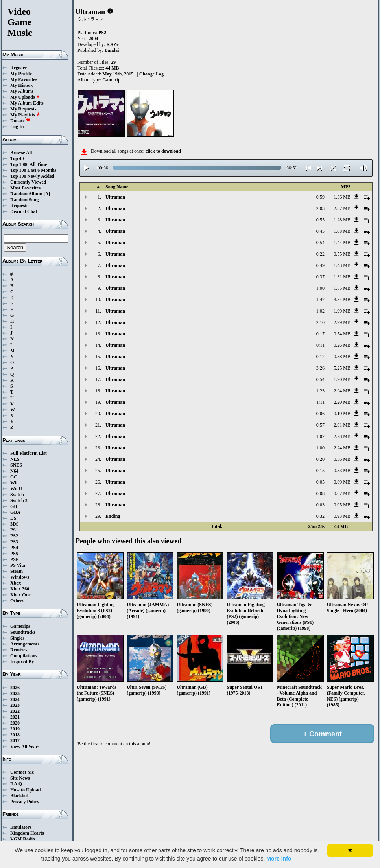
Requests (19, 206)
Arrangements (25, 644)
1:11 (320, 402)
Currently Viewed (28, 182)
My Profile (21, 74)
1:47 (320, 300)
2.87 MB (342, 208)
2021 (15, 717)
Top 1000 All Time (29, 164)
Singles (17, 638)
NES (15, 459)
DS (13, 518)
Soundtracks (23, 632)
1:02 (320, 311)
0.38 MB (342, 357)
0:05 (320, 482)
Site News (20, 778)
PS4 (14, 548)
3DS (14, 524)
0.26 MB (342, 345)
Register (19, 68)
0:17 (320, 334)
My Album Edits (27, 103)
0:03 (320, 505)
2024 (15, 699)
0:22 (320, 254)
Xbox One (20, 595)
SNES (16, 465)
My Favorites (24, 79)
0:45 (320, 231)
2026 (15, 688)
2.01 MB (342, 425)
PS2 (14, 536)
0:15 (320, 471)
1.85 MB (342, 288)
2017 (15, 741)
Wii (14, 483)
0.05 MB (342, 505)
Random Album (26, 194)
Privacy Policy (25, 802)
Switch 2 (19, 500)
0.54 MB (342, 334)
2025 (15, 693)
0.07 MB (342, 493)
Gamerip (111, 80)
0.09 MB (342, 482)
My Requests (23, 109)
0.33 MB (342, 471)
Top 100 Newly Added (32, 176)
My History (22, 85)
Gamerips (20, 626)
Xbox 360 (20, 589)
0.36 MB (342, 459)
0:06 (320, 414)
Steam (17, 571)
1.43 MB (342, 265)
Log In (17, 127)
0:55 (320, 220)
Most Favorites (25, 188)
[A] (47, 194)
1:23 (320, 391)
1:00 (320, 288)
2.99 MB (342, 322)
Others (17, 601)
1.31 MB (342, 277)
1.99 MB (342, 311)
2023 (15, 705)
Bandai (112, 50)
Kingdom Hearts (27, 833)
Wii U (16, 489)
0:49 (320, 265)
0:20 (320, 459)
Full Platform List (29, 453)
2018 (15, 735)
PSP (14, 559)
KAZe (112, 44)
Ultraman (115, 197)
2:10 (320, 322)
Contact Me (22, 772)
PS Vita (18, 565)
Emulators (21, 827)
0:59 (320, 197)
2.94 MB (342, 391)
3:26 (320, 368)
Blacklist (19, 796)
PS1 (14, 530)
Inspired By (22, 662)
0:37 (320, 277)
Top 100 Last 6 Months (33, 170)
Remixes (19, 650)
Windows (20, 577)
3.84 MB (342, 300)
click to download (163, 151)
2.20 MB (342, 402)
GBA (15, 512)
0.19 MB (342, 414)
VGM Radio (23, 839)
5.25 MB (342, 368)
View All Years (25, 747)
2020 (15, 723)
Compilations (24, 656)
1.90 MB (342, 379)
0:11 (320, 345)
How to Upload (25, 790)
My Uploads (25, 97)
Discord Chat (24, 211)
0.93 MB (342, 516)
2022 (15, 711)
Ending (113, 516)
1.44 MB (342, 243)
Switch (17, 495)
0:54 (320, 243)
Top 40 (17, 158)
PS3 (14, 542)
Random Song (24, 200)
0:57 (320, 425)
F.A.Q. (17, 784)
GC (14, 477)
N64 (14, 471)
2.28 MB (342, 436)
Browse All (21, 153)
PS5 (14, 554)
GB (14, 506)
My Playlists (25, 115)
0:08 (320, 493)
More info (279, 859)
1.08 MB (342, 231)
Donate (20, 121)
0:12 (320, 357)
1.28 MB (342, 220)
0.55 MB (342, 254)
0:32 (320, 516)
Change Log (151, 74)
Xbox (16, 583)
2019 (15, 729)
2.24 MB (342, 448)
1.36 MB (342, 197)
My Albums (22, 91)
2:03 (320, 208)
